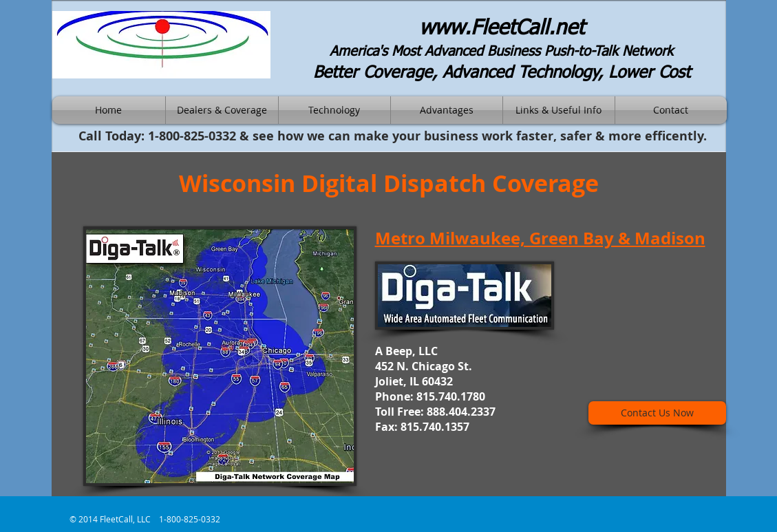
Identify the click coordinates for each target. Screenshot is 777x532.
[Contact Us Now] (657, 413)
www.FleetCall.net (502, 29)
